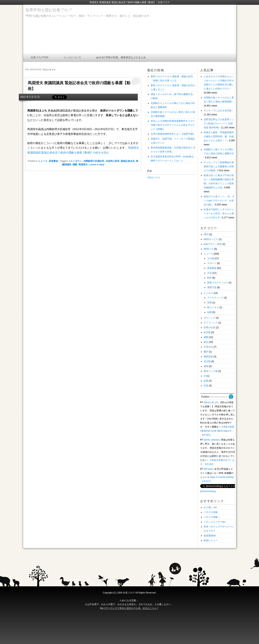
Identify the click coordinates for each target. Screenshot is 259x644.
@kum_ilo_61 (211, 402)
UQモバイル (154, 178)
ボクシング (209, 318)
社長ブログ (129, 593)
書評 (206, 352)
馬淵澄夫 (83, 165)
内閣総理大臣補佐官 (94, 161)
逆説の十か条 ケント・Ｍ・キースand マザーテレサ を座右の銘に (219, 201)
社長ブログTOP (40, 57)
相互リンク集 (211, 371)
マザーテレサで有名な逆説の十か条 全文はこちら (130, 608)
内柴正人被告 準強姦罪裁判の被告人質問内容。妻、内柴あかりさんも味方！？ (219, 136)
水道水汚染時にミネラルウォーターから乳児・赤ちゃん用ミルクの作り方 (219, 214)
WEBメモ (209, 249)
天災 (209, 273)
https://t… (228, 431)
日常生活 (208, 347)
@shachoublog (208, 491)
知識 (209, 312)
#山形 (213, 431)
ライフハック (211, 323)
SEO (206, 234)
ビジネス (208, 293)
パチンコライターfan (215, 522)
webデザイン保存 (213, 244)
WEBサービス (211, 239)
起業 (206, 381)
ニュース (43, 161)
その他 (211, 258)
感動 (206, 337)
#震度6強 (205, 431)
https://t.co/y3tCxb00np (222, 477)
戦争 (209, 278)
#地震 (231, 427)
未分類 (207, 361)
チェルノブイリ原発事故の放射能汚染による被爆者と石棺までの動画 (219, 166)
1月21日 (206, 481)
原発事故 (53, 161)
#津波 (225, 427)
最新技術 (208, 357)
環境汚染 (212, 287)
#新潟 (220, 431)
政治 (206, 342)
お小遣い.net (210, 507)
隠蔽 (75, 165)
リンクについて (72, 57)
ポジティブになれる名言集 (218, 111)
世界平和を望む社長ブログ (48, 10)
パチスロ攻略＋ (212, 517)
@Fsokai (208, 469)
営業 (209, 303)
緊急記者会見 (128, 161)
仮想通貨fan (210, 536)
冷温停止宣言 (113, 161)
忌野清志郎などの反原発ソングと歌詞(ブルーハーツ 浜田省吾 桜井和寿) (219, 123)
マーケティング (215, 298)
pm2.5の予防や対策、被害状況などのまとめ (121, 57)
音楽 (206, 386)
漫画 (206, 366)
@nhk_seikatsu (212, 440)
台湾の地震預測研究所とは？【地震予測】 (173, 134)
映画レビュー (211, 540)
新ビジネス (213, 307)
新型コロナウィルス (218, 283)
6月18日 (206, 435)
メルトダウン (75, 161)
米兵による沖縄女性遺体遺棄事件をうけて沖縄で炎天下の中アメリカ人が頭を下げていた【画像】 (173, 125)
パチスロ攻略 (211, 512)
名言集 (207, 332)
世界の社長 (209, 328)
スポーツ (212, 263)
